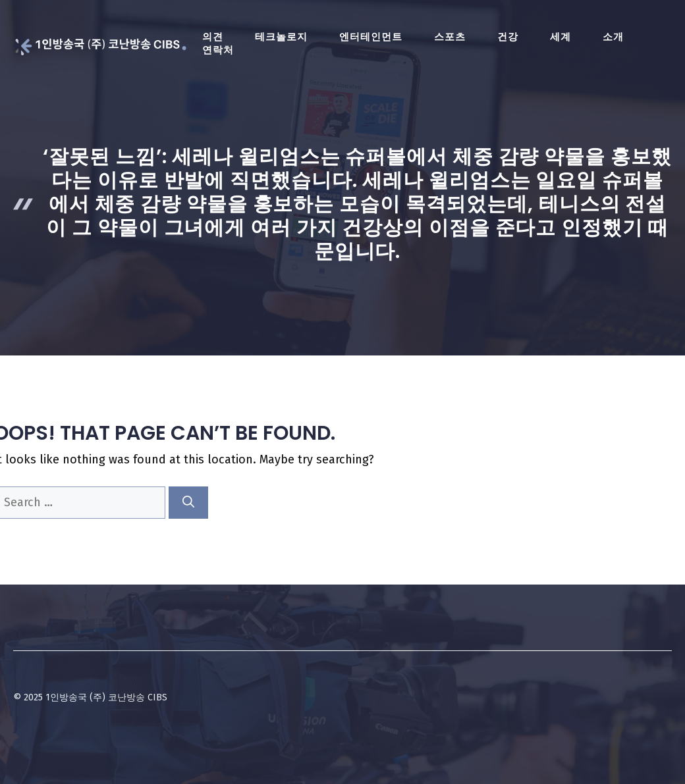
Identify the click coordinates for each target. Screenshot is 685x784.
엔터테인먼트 (371, 37)
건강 (508, 37)
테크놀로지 (281, 37)
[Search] (188, 503)
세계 (561, 37)
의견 (213, 37)
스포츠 (450, 37)
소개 (613, 37)
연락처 (218, 50)
